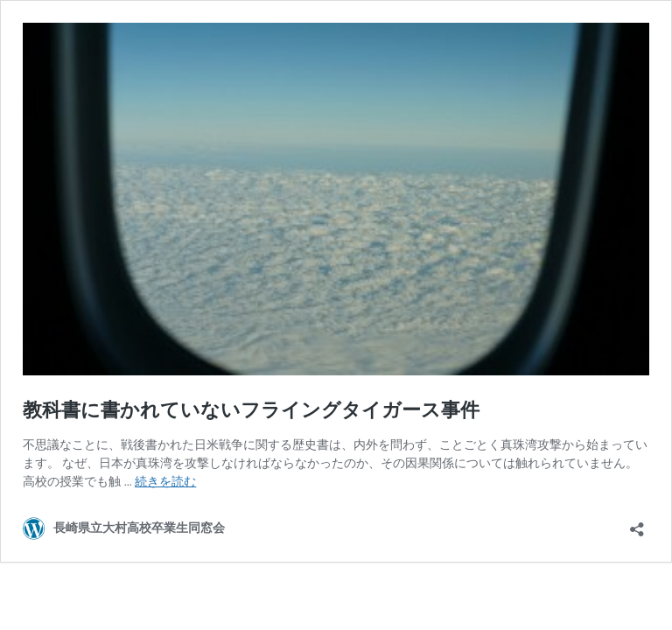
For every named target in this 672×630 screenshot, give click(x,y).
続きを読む (165, 481)
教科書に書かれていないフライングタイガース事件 (251, 410)
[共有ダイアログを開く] (637, 524)
